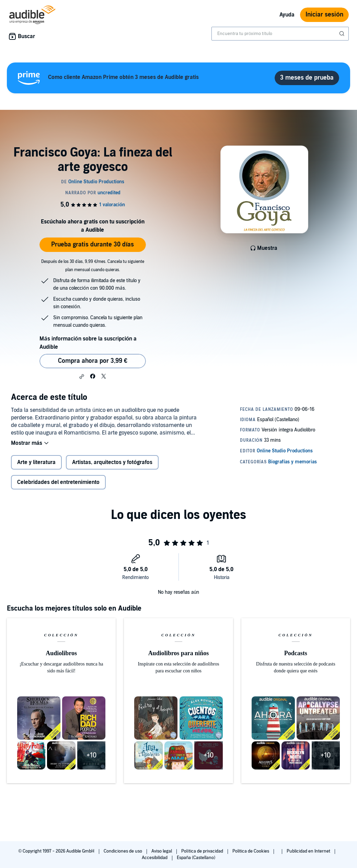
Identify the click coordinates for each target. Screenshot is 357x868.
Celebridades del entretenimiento (58, 482)
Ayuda (287, 15)
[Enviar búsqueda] (343, 34)
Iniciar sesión (324, 15)
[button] (82, 377)
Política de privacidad (203, 851)
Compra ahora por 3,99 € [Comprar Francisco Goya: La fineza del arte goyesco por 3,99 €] (93, 361)
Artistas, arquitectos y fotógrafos (112, 462)
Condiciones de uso (123, 851)
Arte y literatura (36, 462)
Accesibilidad (155, 858)
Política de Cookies (251, 851)
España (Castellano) (196, 858)
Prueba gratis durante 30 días (93, 245)
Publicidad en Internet (309, 851)
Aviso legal (162, 851)
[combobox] (280, 34)
